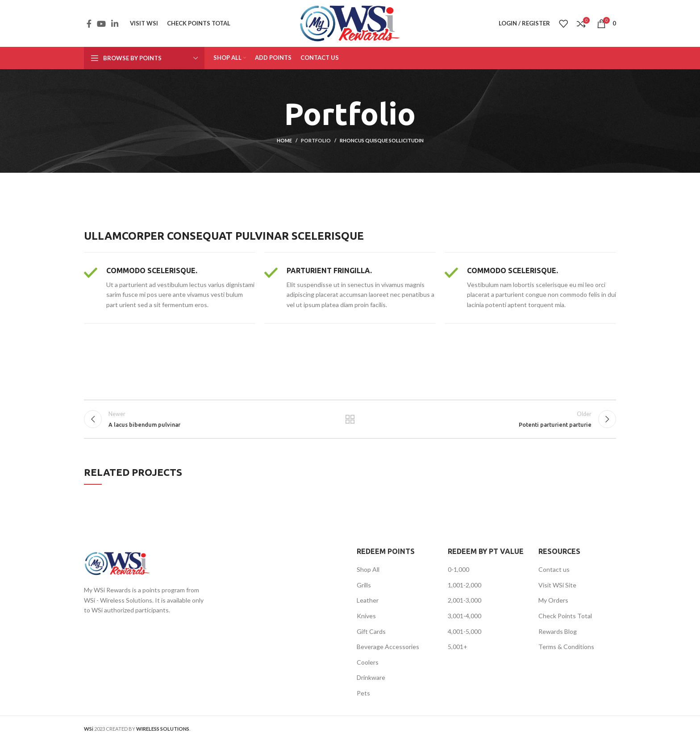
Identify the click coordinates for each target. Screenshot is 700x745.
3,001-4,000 (465, 620)
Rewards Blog (558, 635)
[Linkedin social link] (115, 24)
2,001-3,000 (465, 604)
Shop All (368, 573)
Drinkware (371, 681)
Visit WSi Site (557, 589)
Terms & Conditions (566, 651)
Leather (368, 604)
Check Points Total (565, 620)
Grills (364, 589)
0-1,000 (458, 573)
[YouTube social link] (101, 24)
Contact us (554, 573)
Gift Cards (371, 635)
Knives (366, 620)
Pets (363, 697)
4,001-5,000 (465, 635)
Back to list (350, 421)
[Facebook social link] (89, 24)
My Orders (553, 604)
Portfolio (316, 140)
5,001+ (458, 651)
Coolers (368, 666)
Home (284, 140)
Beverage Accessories (388, 651)
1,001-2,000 (465, 589)
